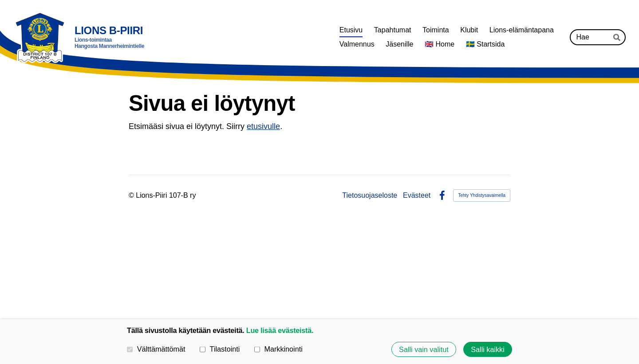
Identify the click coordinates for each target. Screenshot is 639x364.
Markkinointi (278, 349)
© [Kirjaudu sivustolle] (132, 195)
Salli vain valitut (424, 349)
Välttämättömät (156, 349)
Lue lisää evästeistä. (280, 330)
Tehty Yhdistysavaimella (482, 195)
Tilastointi (220, 349)
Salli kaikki (488, 349)
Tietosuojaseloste (370, 196)
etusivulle (263, 126)
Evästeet (417, 196)
